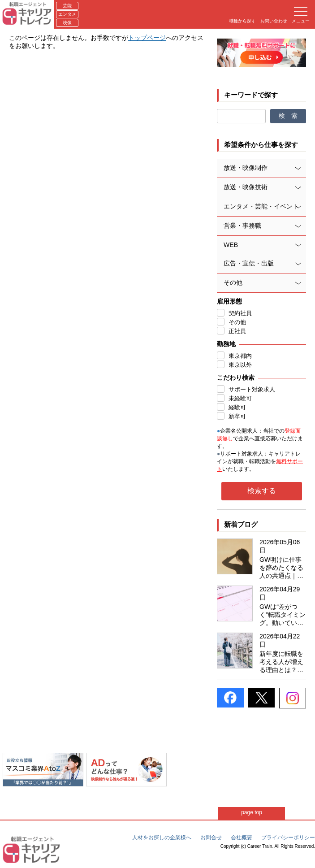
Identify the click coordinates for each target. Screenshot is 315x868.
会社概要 (242, 838)
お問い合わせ (274, 21)
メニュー (301, 15)
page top (256, 812)
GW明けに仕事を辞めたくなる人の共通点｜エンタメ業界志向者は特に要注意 (281, 568)
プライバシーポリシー (288, 838)
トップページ (147, 38)
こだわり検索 (236, 378)
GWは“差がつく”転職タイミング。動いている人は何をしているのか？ (283, 615)
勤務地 (226, 344)
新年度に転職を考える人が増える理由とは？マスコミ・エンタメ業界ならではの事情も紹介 (281, 662)
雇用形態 (229, 301)
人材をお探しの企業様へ (162, 838)
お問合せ (211, 838)
